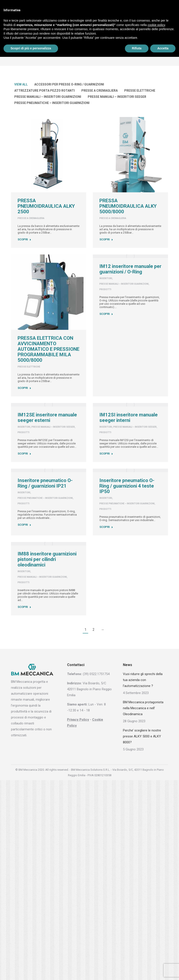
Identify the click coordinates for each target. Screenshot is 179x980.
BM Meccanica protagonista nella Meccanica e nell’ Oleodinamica (143, 708)
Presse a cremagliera (31, 218)
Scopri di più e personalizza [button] (31, 48)
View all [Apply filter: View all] (21, 84)
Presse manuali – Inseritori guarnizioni (124, 284)
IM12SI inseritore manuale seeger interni (129, 418)
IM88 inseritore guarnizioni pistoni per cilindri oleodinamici (47, 559)
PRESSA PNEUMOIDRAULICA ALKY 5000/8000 (128, 206)
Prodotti (105, 289)
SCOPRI (24, 239)
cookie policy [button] (156, 25)
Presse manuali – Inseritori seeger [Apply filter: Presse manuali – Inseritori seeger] (117, 97)
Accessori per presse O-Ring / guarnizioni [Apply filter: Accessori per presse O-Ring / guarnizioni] (69, 84)
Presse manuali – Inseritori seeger (53, 427)
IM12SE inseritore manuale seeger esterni (47, 418)
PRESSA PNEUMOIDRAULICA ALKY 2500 (46, 206)
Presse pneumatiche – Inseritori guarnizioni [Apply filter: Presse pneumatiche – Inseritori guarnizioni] (52, 103)
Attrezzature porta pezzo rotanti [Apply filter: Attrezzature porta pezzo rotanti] (45, 91)
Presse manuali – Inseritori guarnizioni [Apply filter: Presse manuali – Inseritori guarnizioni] (48, 97)
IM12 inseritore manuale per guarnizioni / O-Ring (130, 269)
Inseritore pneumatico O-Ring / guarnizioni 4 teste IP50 (127, 486)
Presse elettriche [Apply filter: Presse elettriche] (140, 91)
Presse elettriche (29, 367)
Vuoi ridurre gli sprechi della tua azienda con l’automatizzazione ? (143, 680)
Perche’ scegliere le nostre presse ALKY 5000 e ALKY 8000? (142, 736)
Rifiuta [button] (137, 48)
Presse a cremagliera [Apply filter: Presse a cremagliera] (100, 91)
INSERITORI (106, 278)
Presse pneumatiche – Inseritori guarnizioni (45, 498)
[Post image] (49, 155)
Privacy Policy (78, 720)
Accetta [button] (163, 48)
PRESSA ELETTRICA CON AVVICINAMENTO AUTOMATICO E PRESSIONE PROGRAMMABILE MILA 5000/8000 (48, 349)
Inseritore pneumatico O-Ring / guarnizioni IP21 (45, 483)
